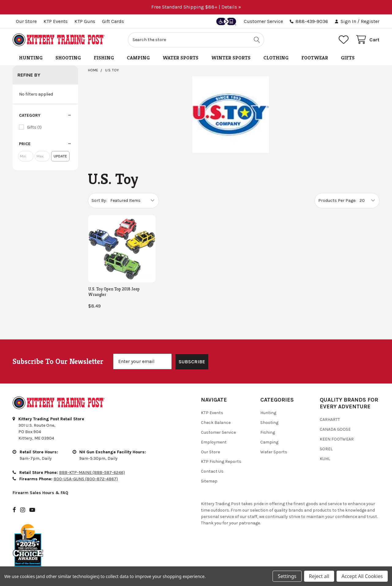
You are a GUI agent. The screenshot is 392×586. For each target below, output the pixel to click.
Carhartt (330, 404)
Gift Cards (113, 21)
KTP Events (56, 21)
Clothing (276, 58)
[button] (45, 115)
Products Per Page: (337, 200)
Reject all (319, 576)
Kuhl (325, 443)
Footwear (315, 58)
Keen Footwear (337, 423)
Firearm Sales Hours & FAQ (40, 477)
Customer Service (263, 21)
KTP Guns (85, 21)
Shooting (68, 58)
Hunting (31, 58)
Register (370, 21)
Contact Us (212, 455)
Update (60, 156)
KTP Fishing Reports (221, 446)
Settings (287, 576)
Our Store (26, 21)
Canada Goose (335, 413)
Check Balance (216, 407)
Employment (214, 426)
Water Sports (181, 58)
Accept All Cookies (362, 576)
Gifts (348, 58)
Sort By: (99, 200)
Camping (138, 58)
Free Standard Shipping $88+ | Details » (196, 7)
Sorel (326, 433)
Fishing (104, 58)
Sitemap (209, 465)
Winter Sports (231, 58)
